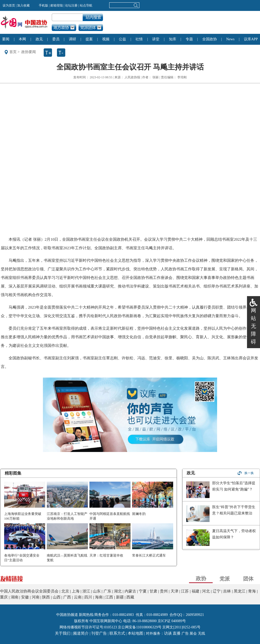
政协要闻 (29, 52)
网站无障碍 (253, 326)
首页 (13, 52)
